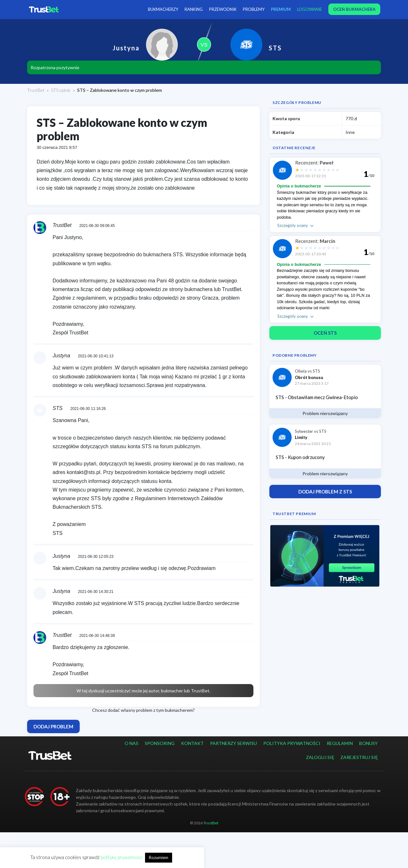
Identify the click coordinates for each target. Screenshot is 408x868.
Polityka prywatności (292, 743)
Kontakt (192, 743)
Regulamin (340, 743)
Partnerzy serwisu (233, 743)
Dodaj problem (53, 726)
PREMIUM (281, 9)
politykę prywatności (122, 857)
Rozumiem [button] (159, 857)
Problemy (254, 9)
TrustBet (36, 90)
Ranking (194, 9)
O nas (131, 743)
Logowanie (310, 9)
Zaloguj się (320, 757)
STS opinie (61, 90)
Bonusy (368, 743)
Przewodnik (223, 9)
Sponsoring (160, 743)
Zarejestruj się (359, 757)
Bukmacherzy (163, 9)
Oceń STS (325, 333)
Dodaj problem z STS (325, 492)
